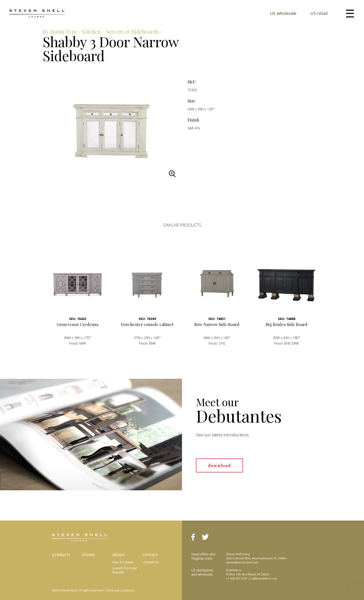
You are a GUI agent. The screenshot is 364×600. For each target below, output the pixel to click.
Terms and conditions (120, 590)
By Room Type (60, 31)
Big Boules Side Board (286, 324)
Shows (88, 554)
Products (61, 554)
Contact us (150, 562)
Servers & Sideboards (135, 31)
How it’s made (123, 562)
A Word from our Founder (125, 570)
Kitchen (93, 31)
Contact (150, 554)
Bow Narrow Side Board (217, 324)
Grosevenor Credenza (78, 324)
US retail (319, 13)
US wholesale (283, 13)
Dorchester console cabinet (147, 324)
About (118, 554)
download (219, 465)
